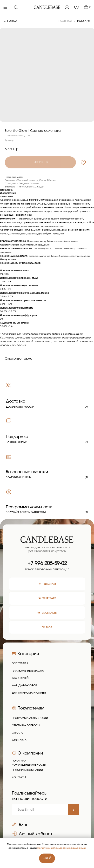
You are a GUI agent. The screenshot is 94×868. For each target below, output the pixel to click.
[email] (40, 810)
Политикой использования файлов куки (61, 848)
